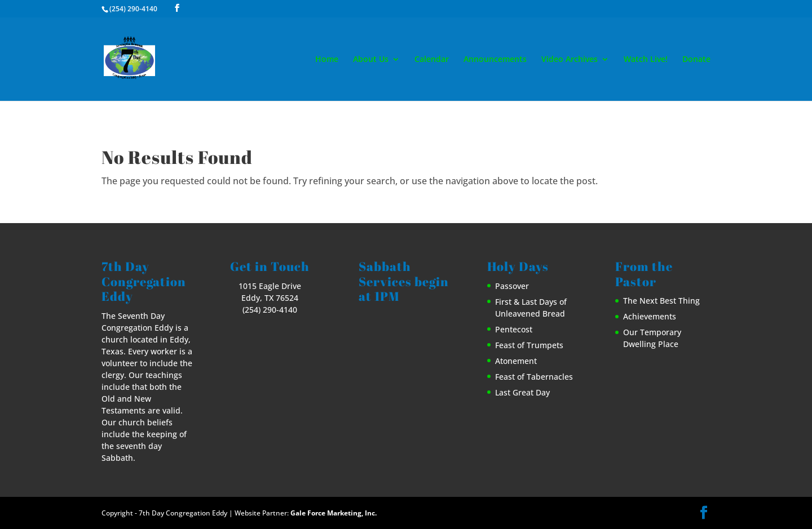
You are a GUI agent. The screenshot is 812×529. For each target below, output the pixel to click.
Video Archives (570, 60)
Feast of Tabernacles (534, 377)
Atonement (516, 361)
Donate (696, 60)
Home (327, 60)
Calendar (432, 60)
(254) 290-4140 (133, 9)
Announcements (495, 60)
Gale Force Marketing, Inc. (334, 513)
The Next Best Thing (661, 301)
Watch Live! (646, 60)
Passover (512, 286)
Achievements (650, 316)
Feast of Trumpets (529, 345)
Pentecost (514, 329)
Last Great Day (522, 392)
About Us (371, 60)
